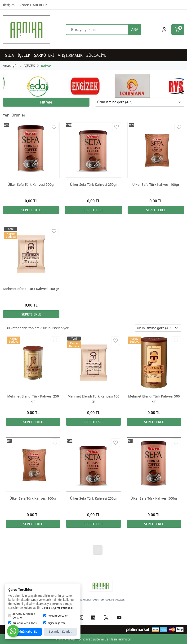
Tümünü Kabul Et (25, 632)
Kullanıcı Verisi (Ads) (23, 623)
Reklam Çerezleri (56, 616)
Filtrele (46, 102)
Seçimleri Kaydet (60, 632)
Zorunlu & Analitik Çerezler (22, 616)
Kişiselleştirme (54, 623)
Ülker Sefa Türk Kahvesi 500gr (31, 184)
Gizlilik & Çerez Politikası (57, 608)
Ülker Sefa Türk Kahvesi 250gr (93, 184)
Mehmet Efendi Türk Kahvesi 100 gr (31, 289)
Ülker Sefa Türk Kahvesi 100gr (156, 184)
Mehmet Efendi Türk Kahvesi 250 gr (33, 399)
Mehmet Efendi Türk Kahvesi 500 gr (154, 399)
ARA (135, 30)
